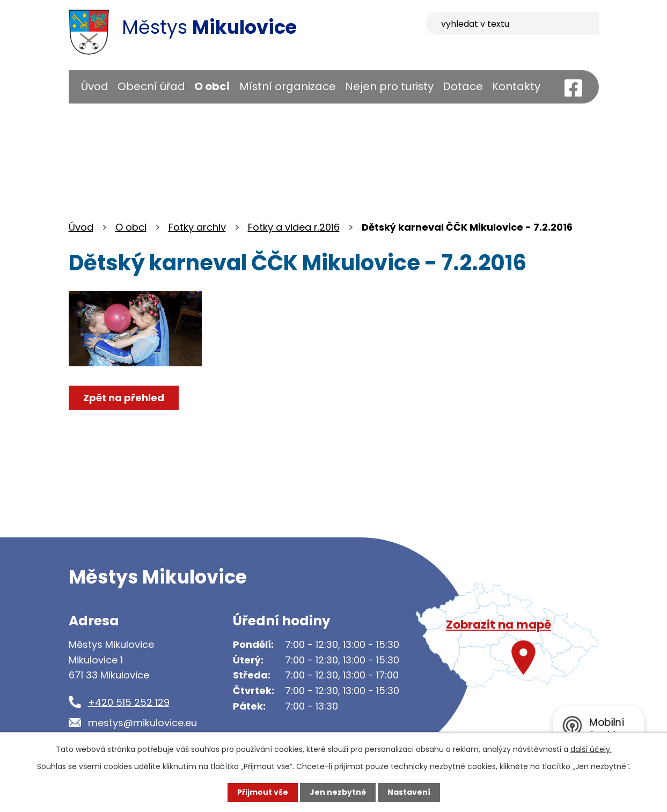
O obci (212, 86)
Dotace (463, 86)
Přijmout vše (263, 792)
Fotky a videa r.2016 (294, 227)
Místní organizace (288, 86)
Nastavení (409, 792)
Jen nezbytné (338, 792)
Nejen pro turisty (389, 86)
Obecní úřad (151, 86)
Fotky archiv (197, 227)
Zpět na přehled (124, 398)
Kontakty (516, 86)
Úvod (95, 86)
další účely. (591, 749)
